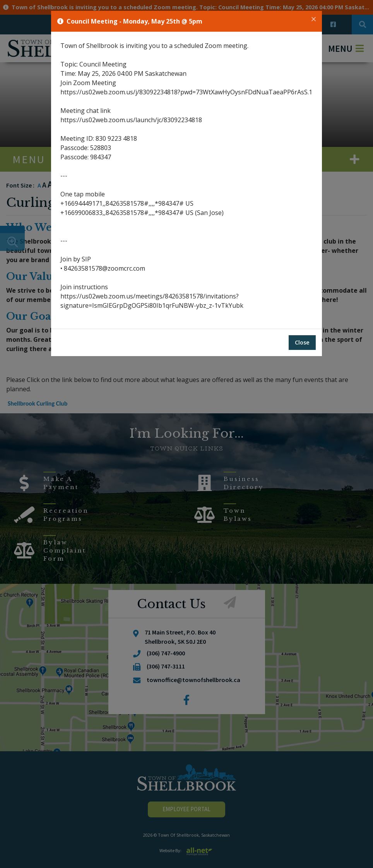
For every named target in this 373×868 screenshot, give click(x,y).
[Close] (314, 19)
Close (302, 342)
